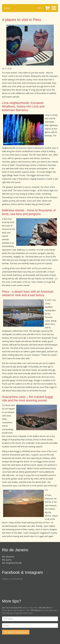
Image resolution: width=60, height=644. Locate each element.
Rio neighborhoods (12, 563)
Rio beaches (8, 557)
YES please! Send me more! (16, 632)
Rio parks (7, 560)
